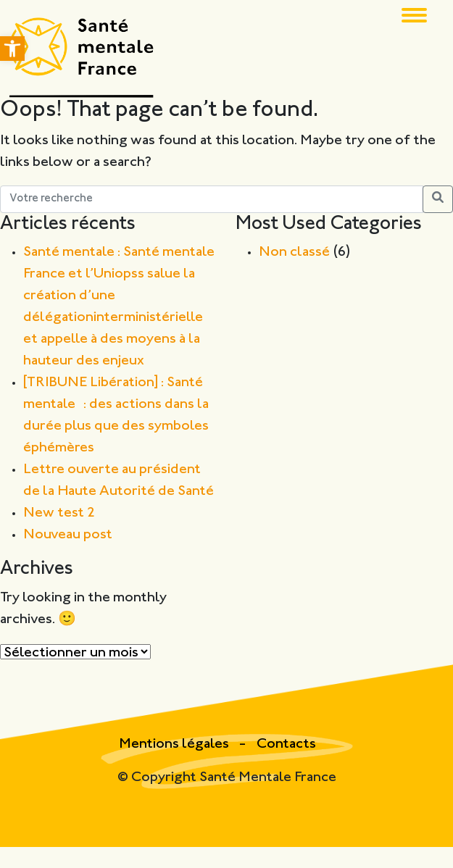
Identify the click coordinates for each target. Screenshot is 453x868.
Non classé (294, 253)
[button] (12, 49)
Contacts (286, 744)
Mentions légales (175, 744)
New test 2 (59, 513)
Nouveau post (68, 535)
